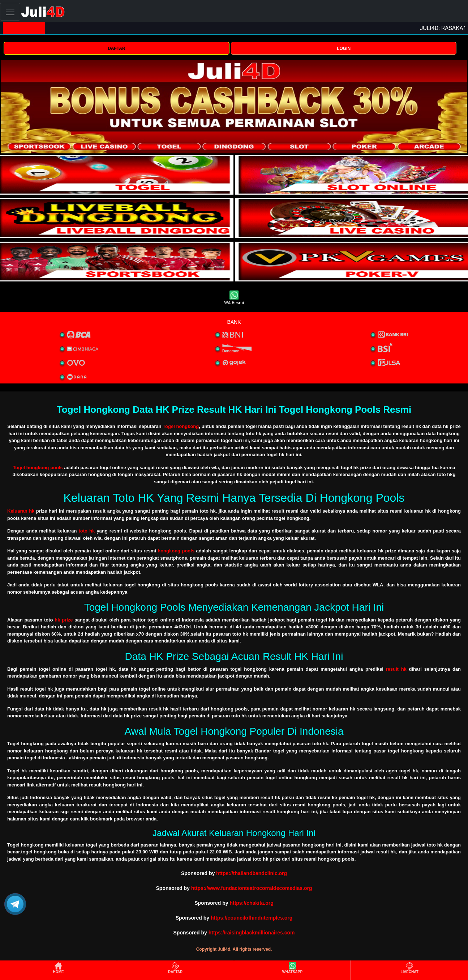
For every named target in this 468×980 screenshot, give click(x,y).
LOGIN (344, 48)
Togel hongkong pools (38, 468)
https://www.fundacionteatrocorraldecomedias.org (252, 888)
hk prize (64, 620)
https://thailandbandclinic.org (252, 873)
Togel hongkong (181, 426)
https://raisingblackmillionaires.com (252, 933)
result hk (396, 669)
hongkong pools (176, 551)
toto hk (87, 531)
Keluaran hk (21, 511)
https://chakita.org (251, 903)
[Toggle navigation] (10, 12)
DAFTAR (116, 48)
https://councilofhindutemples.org (252, 918)
